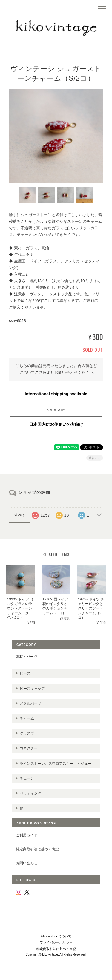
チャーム (27, 718)
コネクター (29, 748)
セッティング (30, 793)
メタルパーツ (30, 703)
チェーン (27, 778)
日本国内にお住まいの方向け (56, 424)
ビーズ (25, 673)
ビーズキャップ (32, 688)
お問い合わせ (27, 863)
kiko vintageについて (56, 936)
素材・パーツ (27, 656)
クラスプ (27, 733)
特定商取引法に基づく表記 (37, 849)
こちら (41, 373)
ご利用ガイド (27, 835)
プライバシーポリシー (56, 942)
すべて (20, 515)
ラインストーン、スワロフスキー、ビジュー (56, 763)
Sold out (56, 410)
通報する (95, 458)
